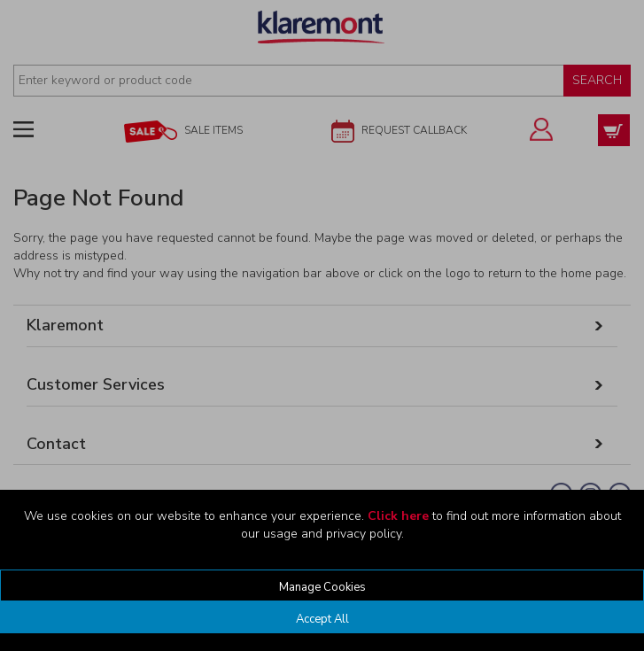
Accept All (322, 619)
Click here (398, 516)
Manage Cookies (322, 587)
